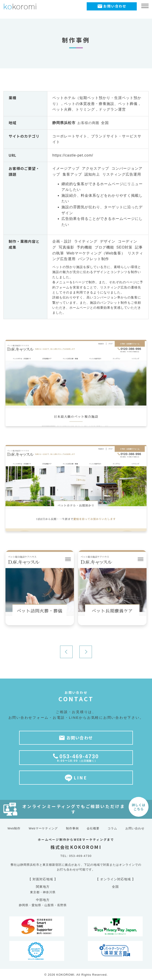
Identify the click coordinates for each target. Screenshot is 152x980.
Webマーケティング (43, 828)
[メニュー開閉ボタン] (145, 5)
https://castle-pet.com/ (73, 155)
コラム (112, 828)
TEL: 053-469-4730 (76, 856)
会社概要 (93, 828)
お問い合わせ (112, 6)
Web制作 (14, 828)
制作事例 (72, 828)
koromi (20, 6)
